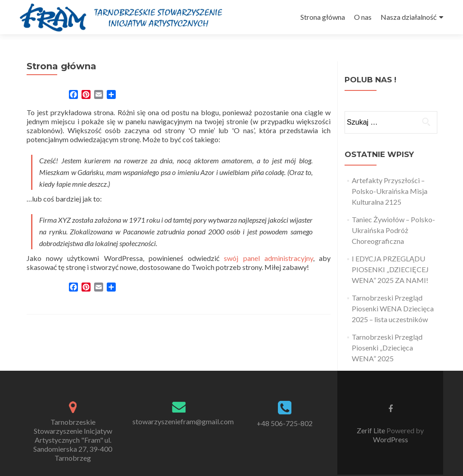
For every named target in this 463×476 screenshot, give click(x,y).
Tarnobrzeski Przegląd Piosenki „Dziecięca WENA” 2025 (387, 348)
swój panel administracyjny (268, 258)
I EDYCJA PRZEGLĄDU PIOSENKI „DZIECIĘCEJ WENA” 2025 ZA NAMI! (390, 269)
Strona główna (323, 17)
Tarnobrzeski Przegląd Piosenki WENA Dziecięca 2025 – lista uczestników (393, 308)
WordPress (390, 439)
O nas (363, 17)
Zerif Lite (372, 430)
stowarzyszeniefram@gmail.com (183, 421)
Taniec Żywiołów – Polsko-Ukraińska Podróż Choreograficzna (393, 230)
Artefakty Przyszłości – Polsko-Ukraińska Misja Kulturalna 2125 (390, 191)
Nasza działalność (409, 17)
